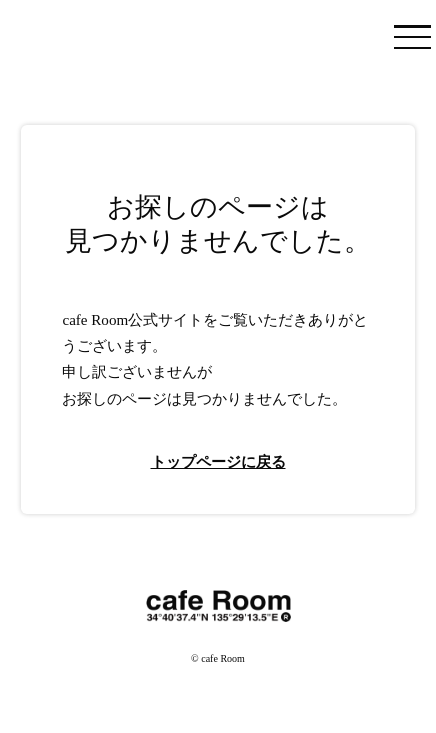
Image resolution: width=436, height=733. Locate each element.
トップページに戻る (218, 462)
